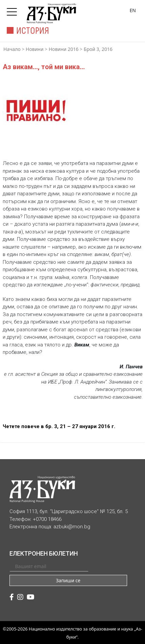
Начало (12, 49)
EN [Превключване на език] (133, 10)
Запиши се (68, 580)
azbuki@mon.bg (72, 527)
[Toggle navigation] (14, 10)
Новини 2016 (64, 49)
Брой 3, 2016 (98, 49)
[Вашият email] (49, 566)
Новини (35, 49)
